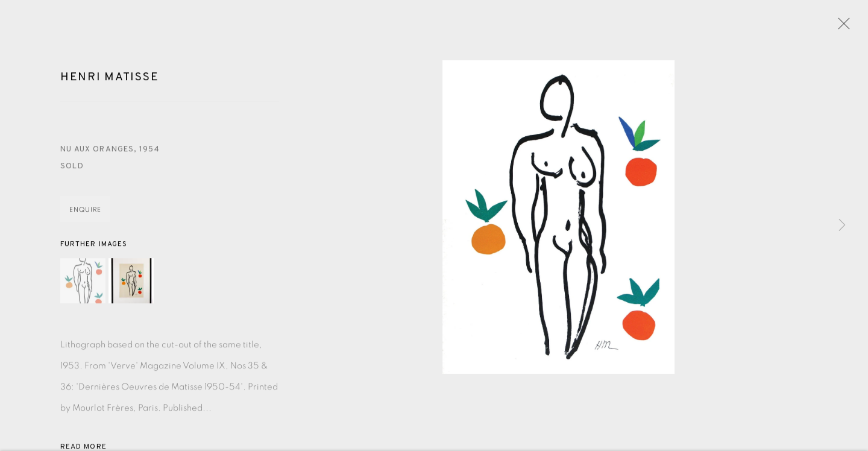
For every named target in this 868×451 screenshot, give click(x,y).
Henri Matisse (109, 79)
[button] (83, 282)
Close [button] (841, 27)
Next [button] (842, 225)
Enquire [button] (85, 211)
